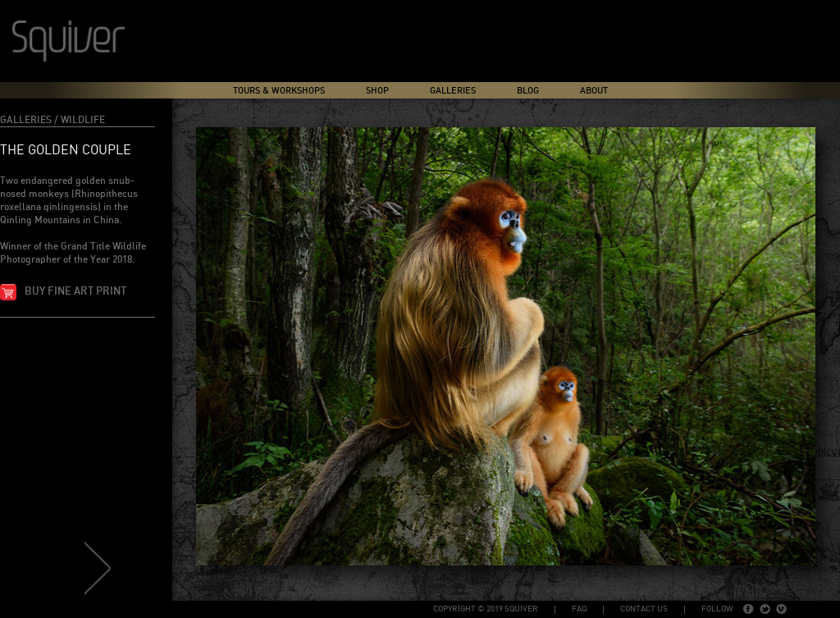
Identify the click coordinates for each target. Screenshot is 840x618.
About (594, 91)
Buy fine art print (75, 292)
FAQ (579, 609)
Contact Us (644, 609)
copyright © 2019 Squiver (486, 609)
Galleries (453, 91)
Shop (377, 91)
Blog (528, 91)
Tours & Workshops (279, 91)
